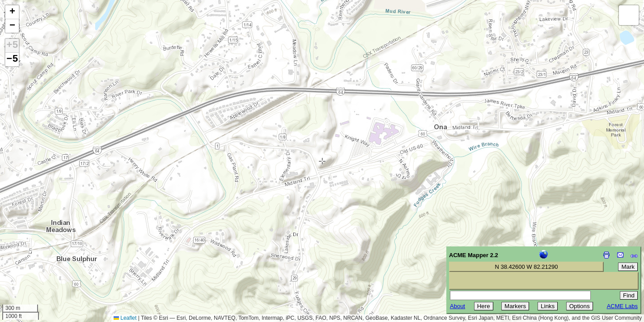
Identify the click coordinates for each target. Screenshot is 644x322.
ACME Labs (622, 306)
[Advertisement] (47, 258)
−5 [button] (12, 59)
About (458, 306)
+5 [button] (12, 46)
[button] (12, 12)
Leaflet (125, 318)
